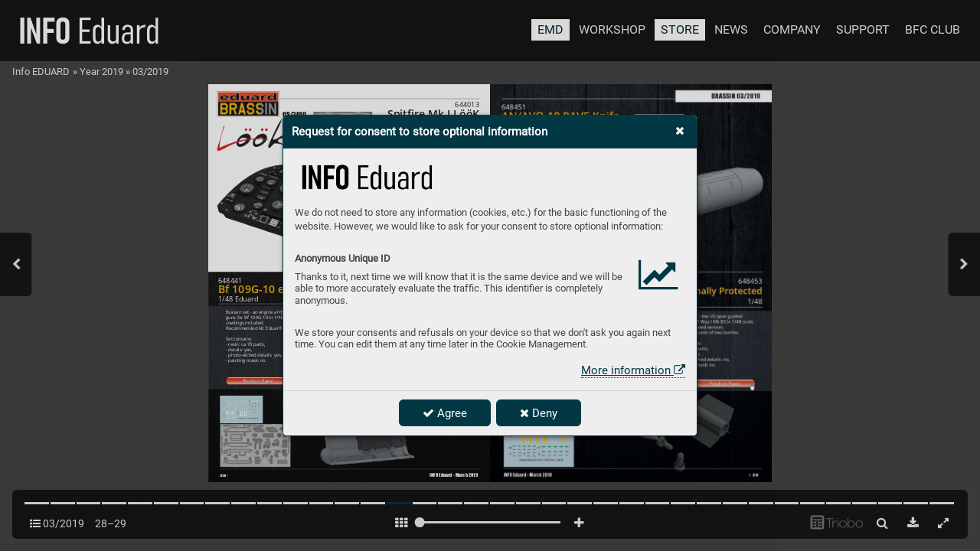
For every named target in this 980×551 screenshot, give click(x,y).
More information (633, 370)
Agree (445, 413)
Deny (539, 413)
